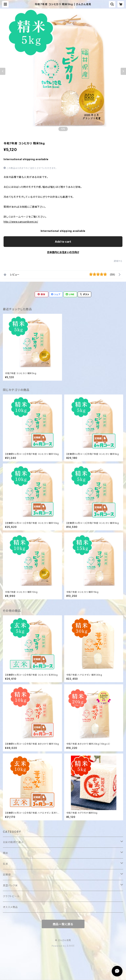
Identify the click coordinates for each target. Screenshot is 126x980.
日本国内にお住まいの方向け (63, 252)
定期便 (7, 875)
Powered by (63, 946)
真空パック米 (10, 885)
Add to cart (63, 242)
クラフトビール (11, 896)
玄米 (6, 864)
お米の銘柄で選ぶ (13, 842)
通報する (118, 261)
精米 (6, 853)
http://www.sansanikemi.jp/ (21, 222)
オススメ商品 (10, 907)
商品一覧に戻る (63, 924)
